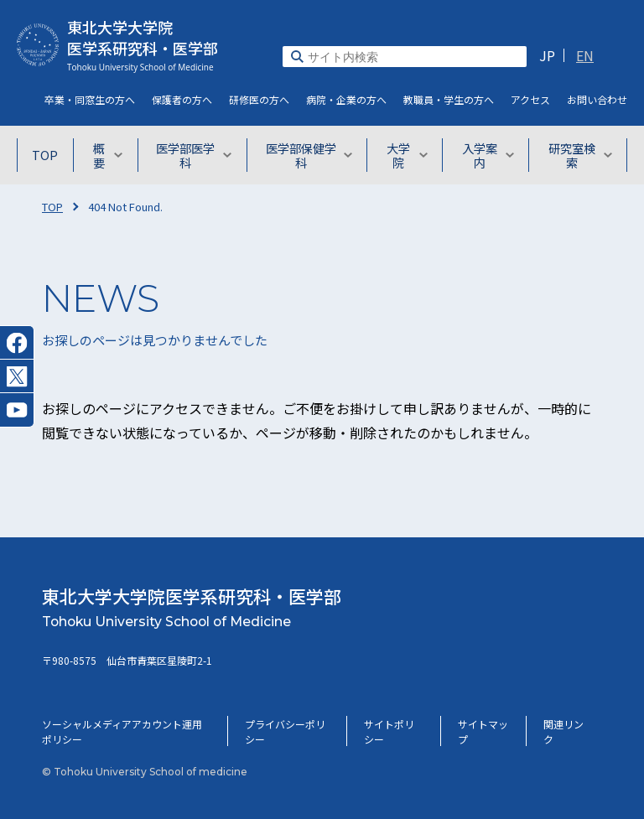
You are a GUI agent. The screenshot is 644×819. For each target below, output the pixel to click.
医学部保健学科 (312, 155)
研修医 (259, 99)
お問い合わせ (597, 99)
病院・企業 (346, 99)
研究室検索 (581, 155)
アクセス (530, 99)
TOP (49, 155)
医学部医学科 (202, 155)
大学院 (410, 156)
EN (585, 55)
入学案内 (491, 155)
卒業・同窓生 (90, 99)
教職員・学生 (449, 99)
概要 (115, 155)
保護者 (182, 99)
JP (547, 55)
